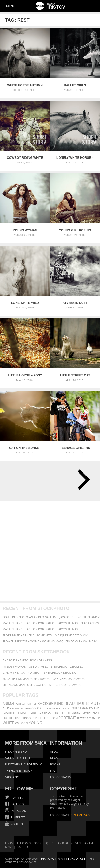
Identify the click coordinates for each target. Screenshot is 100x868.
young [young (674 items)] (35, 723)
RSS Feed (22, 847)
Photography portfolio (24, 764)
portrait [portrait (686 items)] (67, 718)
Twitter (17, 798)
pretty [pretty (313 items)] (81, 718)
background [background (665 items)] (51, 704)
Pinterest (18, 817)
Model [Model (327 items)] (87, 713)
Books (55, 764)
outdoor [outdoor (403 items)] (10, 718)
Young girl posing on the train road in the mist (75, 230)
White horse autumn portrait (25, 85)
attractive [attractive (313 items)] (29, 704)
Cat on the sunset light (25, 448)
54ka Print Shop (17, 752)
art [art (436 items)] (19, 704)
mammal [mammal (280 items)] (77, 713)
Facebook (18, 804)
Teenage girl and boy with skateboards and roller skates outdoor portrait (75, 448)
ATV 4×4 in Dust (75, 303)
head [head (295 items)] (47, 713)
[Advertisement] (50, 551)
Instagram (18, 811)
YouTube (17, 824)
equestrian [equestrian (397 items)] (79, 708)
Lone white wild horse (25, 303)
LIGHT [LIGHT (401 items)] (66, 713)
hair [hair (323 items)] (40, 713)
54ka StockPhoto (18, 758)
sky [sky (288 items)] (89, 718)
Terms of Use (76, 858)
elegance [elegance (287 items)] (63, 709)
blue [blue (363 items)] (6, 708)
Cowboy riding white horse (25, 158)
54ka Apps (12, 777)
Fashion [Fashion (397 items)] (9, 713)
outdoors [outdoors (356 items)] (26, 718)
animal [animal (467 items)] (9, 704)
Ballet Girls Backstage (75, 85)
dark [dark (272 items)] (52, 709)
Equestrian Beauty (58, 843)
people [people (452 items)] (40, 718)
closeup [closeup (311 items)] (25, 708)
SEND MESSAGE (81, 815)
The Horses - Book (19, 771)
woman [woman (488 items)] (21, 723)
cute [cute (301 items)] (45, 709)
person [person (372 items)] (52, 718)
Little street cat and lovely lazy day (75, 375)
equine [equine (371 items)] (94, 708)
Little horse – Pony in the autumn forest (25, 375)
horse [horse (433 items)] (56, 713)
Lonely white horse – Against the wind (75, 158)
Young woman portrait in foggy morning (25, 230)
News (54, 758)
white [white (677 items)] (8, 723)
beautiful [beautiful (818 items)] (75, 703)
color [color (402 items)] (36, 708)
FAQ (53, 771)
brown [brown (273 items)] (15, 709)
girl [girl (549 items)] (33, 713)
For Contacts (60, 777)
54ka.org (47, 858)
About (55, 752)
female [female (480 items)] (22, 713)
